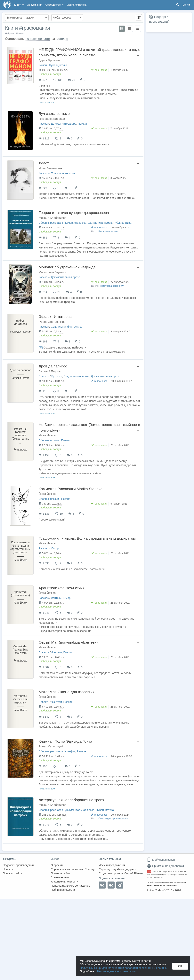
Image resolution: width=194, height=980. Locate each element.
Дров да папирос (53, 366)
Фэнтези (56, 598)
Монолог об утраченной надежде (67, 267)
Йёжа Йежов (47, 435)
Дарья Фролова (49, 60)
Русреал (57, 376)
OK (180, 966)
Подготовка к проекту (111, 286)
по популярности (38, 39)
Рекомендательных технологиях (117, 971)
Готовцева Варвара (52, 119)
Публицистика (58, 65)
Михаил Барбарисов (53, 218)
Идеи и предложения (112, 865)
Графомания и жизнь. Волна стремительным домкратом (87, 538)
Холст (44, 163)
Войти (186, 5)
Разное (81, 751)
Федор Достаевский (52, 322)
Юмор (108, 223)
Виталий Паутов (50, 371)
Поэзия (82, 124)
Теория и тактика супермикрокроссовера (74, 213)
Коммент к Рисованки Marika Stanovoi (71, 489)
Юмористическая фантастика (84, 223)
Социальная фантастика (67, 327)
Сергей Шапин (133, 873)
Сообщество (54, 5)
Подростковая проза (77, 376)
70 (74, 80)
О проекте (57, 865)
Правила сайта (60, 873)
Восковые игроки (109, 231)
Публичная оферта (63, 890)
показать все (47, 102)
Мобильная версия (162, 860)
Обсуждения (35, 5)
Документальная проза (65, 277)
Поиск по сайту (12, 873)
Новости (8, 869)
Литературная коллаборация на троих (71, 800)
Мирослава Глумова (52, 272)
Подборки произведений (18, 865)
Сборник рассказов (51, 223)
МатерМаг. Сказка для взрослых (66, 692)
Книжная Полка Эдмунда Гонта (65, 741)
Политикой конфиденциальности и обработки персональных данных (123, 968)
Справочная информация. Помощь (73, 869)
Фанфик (70, 751)
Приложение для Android (165, 866)
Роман (43, 65)
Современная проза (64, 173)
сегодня (62, 39)
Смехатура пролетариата (113, 818)
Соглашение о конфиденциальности (65, 879)
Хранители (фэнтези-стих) (61, 588)
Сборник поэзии (49, 440)
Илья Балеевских (50, 168)
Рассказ (44, 124)
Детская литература (64, 124)
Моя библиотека (77, 5)
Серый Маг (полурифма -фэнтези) (68, 642)
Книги (19, 5)
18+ (149, 871)
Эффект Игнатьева (55, 317)
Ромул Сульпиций (51, 746)
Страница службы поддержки (117, 869)
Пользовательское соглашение (70, 886)
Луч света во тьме (54, 114)
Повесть (44, 376)
